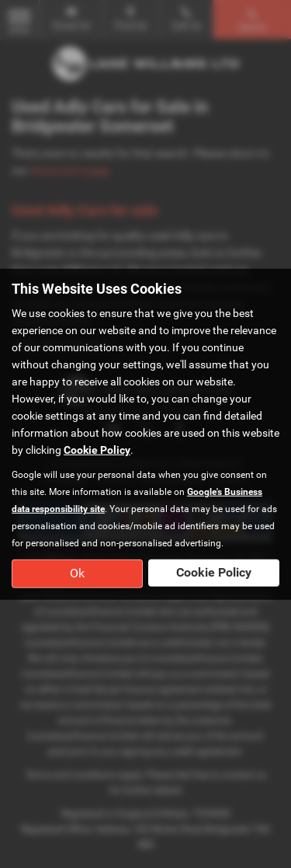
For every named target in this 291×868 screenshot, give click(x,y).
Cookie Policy (97, 450)
